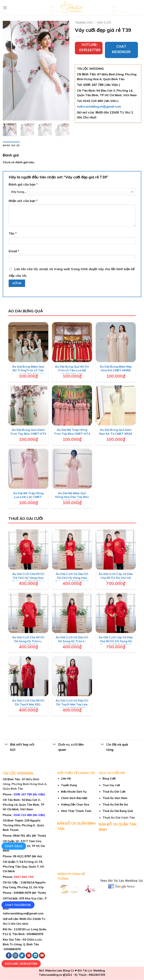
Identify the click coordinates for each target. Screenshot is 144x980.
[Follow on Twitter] (22, 955)
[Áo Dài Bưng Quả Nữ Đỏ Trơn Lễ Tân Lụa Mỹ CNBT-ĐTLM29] (72, 342)
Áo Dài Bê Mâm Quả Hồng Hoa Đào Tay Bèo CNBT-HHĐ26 (72, 497)
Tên (13, 233)
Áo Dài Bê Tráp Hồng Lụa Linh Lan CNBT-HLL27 (28, 497)
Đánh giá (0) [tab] (11, 145)
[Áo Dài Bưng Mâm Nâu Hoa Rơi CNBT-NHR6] (116, 342)
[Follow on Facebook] (9, 955)
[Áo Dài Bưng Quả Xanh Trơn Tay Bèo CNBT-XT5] (28, 405)
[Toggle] (6, 745)
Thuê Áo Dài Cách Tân (119, 817)
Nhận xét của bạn (23, 201)
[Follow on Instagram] (15, 955)
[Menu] (5, 8)
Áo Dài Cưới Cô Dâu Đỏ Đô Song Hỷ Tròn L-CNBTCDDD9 (72, 641)
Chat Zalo (14, 846)
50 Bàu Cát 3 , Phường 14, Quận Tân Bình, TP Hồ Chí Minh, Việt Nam (24, 805)
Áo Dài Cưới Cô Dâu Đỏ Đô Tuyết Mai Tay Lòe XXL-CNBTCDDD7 (72, 704)
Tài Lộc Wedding (94, 971)
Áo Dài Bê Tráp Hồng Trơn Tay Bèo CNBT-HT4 (72, 432)
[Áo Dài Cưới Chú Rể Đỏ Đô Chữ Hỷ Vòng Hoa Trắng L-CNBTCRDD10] (28, 550)
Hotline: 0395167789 (21, 964)
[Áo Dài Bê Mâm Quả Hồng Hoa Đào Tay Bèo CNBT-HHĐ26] (72, 469)
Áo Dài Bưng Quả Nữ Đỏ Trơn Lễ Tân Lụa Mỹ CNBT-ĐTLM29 (72, 370)
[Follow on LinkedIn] (35, 955)
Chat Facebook (18, 905)
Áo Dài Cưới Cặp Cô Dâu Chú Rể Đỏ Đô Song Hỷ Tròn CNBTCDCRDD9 (116, 641)
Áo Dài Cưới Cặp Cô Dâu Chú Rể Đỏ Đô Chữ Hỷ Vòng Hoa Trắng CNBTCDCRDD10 (116, 580)
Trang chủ (84, 22)
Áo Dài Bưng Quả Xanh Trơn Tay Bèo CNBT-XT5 (28, 432)
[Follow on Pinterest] (29, 955)
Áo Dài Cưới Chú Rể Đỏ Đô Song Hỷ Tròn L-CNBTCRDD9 (28, 641)
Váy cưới (104, 22)
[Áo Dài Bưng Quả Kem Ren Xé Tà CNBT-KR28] (116, 405)
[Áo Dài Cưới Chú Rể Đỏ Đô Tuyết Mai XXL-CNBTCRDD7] (28, 676)
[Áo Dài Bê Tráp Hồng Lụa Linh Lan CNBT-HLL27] (28, 469)
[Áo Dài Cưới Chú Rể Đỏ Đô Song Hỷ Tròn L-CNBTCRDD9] (28, 613)
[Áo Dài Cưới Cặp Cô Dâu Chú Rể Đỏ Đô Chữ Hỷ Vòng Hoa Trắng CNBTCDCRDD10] (116, 550)
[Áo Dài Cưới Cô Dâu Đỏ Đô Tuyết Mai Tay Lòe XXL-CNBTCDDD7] (72, 676)
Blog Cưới (109, 778)
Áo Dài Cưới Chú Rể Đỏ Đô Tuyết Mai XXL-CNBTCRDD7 (28, 704)
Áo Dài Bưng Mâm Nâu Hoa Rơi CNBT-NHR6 (116, 368)
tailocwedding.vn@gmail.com (99, 106)
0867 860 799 (24, 877)
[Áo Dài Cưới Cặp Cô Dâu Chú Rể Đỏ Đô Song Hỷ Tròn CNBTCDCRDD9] (116, 613)
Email (14, 251)
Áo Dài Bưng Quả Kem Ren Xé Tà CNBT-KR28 (116, 432)
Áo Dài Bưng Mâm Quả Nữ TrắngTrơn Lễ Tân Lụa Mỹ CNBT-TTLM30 (28, 370)
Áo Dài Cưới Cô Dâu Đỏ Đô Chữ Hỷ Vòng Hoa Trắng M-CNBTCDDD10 (72, 578)
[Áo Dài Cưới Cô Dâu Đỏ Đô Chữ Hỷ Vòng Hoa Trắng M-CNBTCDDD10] (72, 550)
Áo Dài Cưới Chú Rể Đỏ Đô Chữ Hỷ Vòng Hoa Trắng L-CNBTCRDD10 (28, 578)
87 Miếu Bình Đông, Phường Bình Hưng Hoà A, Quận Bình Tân (25, 784)
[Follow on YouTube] (42, 955)
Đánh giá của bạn (23, 184)
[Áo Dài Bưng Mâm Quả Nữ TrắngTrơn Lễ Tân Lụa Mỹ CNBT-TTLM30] (28, 342)
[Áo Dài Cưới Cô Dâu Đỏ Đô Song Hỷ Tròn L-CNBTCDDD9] (72, 613)
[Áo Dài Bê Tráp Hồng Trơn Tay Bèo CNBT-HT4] (72, 405)
